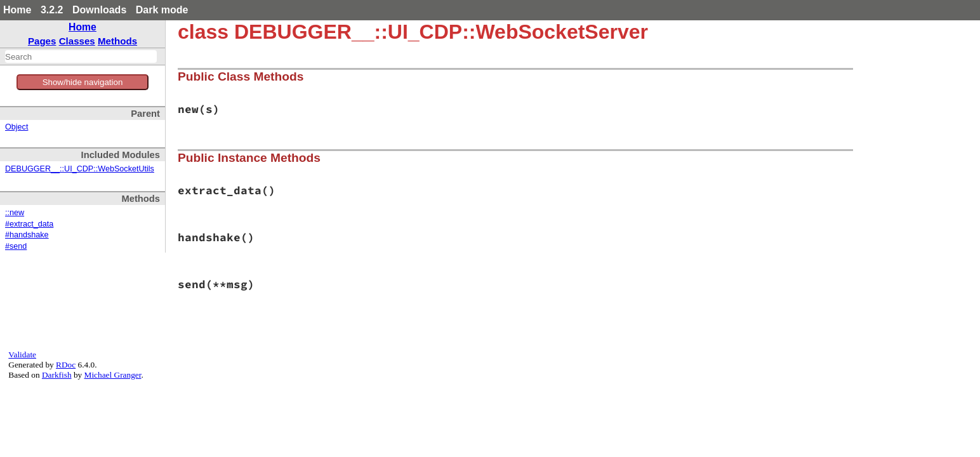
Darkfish (57, 375)
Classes (77, 41)
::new (15, 213)
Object (17, 127)
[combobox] (81, 56)
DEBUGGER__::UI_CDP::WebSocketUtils (80, 169)
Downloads (99, 10)
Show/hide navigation (83, 82)
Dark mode (162, 10)
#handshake (27, 235)
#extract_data (29, 224)
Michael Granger (113, 375)
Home (17, 10)
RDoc (66, 365)
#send (16, 246)
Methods (117, 41)
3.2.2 (52, 10)
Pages (42, 41)
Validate (22, 354)
